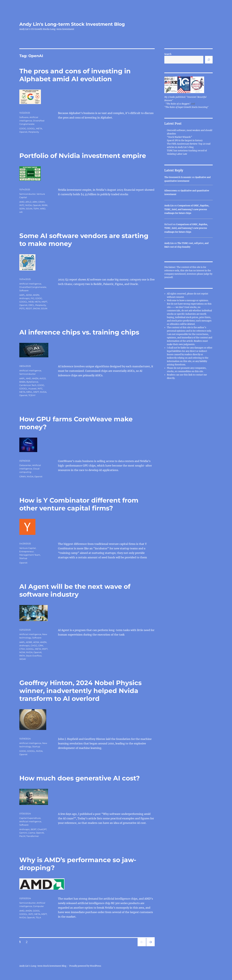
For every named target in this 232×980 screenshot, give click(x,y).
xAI (21, 212)
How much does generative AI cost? (80, 778)
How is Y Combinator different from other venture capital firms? (79, 504)
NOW (22, 652)
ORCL (31, 305)
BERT (34, 829)
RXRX (45, 205)
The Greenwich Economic (178, 177)
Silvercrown (171, 191)
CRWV (41, 202)
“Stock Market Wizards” (179, 137)
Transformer (33, 836)
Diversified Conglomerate (33, 287)
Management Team (30, 555)
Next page (150, 946)
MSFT (44, 302)
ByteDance (32, 382)
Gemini (23, 833)
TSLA (38, 917)
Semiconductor (27, 194)
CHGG (34, 646)
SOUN (29, 209)
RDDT (29, 308)
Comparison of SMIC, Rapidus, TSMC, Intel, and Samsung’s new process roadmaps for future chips (187, 209)
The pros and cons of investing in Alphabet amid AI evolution (75, 75)
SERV (22, 209)
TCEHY (32, 395)
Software (24, 117)
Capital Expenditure (30, 818)
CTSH (22, 649)
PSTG (22, 308)
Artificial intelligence (30, 284)
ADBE (29, 642)
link (191, 375)
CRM (41, 646)
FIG (33, 298)
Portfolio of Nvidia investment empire (83, 156)
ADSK (29, 295)
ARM (35, 202)
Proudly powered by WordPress (85, 966)
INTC (22, 205)
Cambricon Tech (28, 385)
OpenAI (23, 132)
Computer (38, 906)
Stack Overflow (34, 656)
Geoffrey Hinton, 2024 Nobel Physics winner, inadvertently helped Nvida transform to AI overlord (80, 691)
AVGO (43, 378)
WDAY (23, 659)
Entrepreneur (27, 551)
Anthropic (25, 298)
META (39, 128)
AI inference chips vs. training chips (79, 332)
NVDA (29, 205)
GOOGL (31, 128)
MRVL (29, 392)
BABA (22, 382)
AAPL (22, 295)
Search (168, 54)
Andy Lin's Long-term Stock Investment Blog (72, 24)
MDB (31, 302)
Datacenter (25, 465)
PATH (22, 656)
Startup (23, 558)
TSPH (36, 209)
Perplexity (34, 132)
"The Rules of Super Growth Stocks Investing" (186, 107)
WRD (43, 209)
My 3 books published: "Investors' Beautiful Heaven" (185, 99)
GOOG (23, 128)
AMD (22, 202)
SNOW (36, 308)
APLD (28, 202)
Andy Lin (169, 206)
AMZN (36, 295)
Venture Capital (28, 548)
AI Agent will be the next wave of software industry (75, 590)
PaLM (22, 836)
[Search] (209, 60)
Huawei (32, 389)
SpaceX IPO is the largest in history (185, 140)
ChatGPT (42, 829)
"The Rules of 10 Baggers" (178, 104)
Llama (32, 833)
